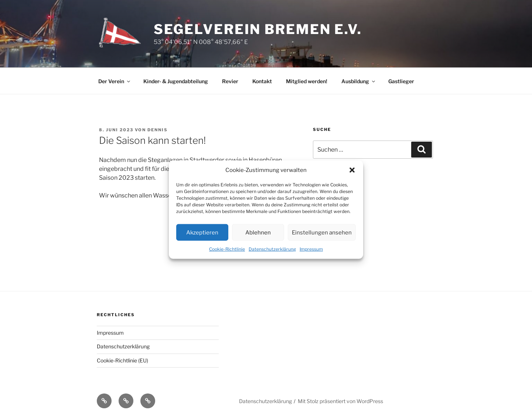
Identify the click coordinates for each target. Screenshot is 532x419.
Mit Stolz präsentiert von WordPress (340, 401)
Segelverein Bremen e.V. (258, 29)
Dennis (158, 130)
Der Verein (115, 81)
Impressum (311, 249)
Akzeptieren (202, 232)
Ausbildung (359, 81)
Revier (230, 81)
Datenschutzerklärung (272, 249)
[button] (352, 170)
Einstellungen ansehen (322, 232)
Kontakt (262, 81)
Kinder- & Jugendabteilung (176, 81)
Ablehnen (258, 232)
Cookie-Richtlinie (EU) (122, 360)
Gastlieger (401, 81)
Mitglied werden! (307, 81)
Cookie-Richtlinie (227, 249)
